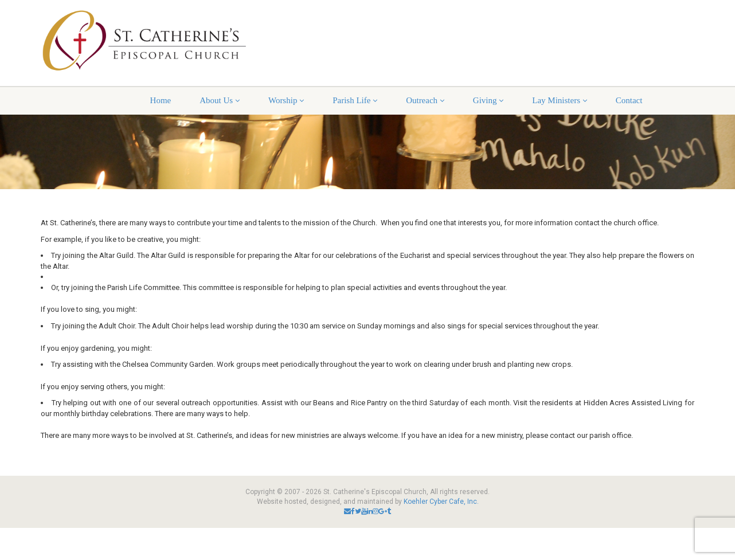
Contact (629, 100)
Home (161, 100)
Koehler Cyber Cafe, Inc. (441, 502)
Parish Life (355, 100)
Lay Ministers (560, 100)
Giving (488, 100)
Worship (286, 100)
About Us (220, 100)
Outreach (425, 100)
